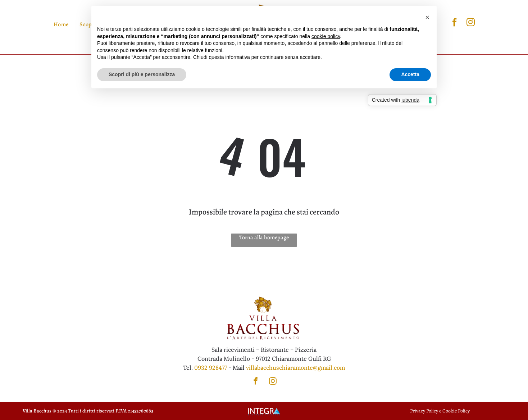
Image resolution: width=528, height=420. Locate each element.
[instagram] (471, 23)
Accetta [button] (410, 74)
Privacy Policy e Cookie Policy (440, 411)
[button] (427, 17)
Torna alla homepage (264, 237)
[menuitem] (61, 24)
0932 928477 (211, 368)
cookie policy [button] (326, 36)
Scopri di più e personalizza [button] (142, 74)
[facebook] (455, 23)
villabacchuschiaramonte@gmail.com (295, 368)
